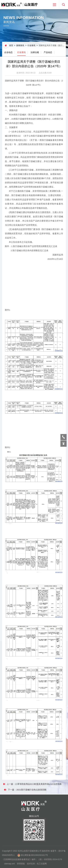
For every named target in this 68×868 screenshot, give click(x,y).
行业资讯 (31, 45)
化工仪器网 (42, 866)
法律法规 (35, 52)
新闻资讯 (20, 45)
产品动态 (48, 52)
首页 (11, 45)
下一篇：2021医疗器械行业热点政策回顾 (29, 790)
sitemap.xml (9, 866)
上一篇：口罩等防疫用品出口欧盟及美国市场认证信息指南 (32, 784)
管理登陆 (21, 866)
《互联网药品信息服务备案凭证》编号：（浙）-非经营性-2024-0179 (32, 861)
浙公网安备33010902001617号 (34, 857)
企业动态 (8, 52)
